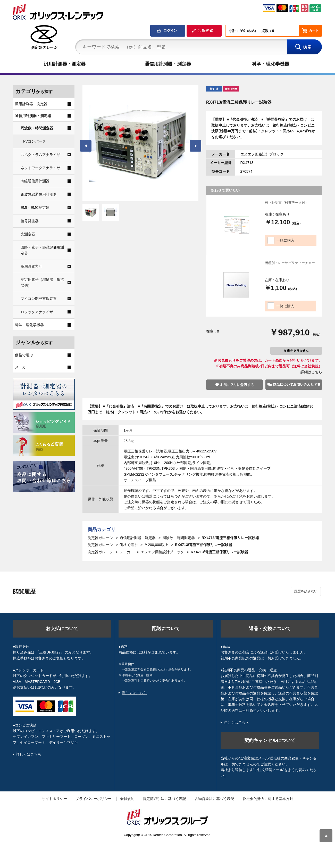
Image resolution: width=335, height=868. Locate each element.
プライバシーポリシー (94, 799)
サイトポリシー (54, 799)
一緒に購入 (286, 240)
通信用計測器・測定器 (168, 64)
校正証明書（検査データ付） (287, 202)
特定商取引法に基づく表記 (164, 799)
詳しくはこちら (29, 754)
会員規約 (127, 799)
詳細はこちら (311, 372)
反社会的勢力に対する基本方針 (268, 799)
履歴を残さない (306, 591)
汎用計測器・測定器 (65, 64)
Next (195, 146)
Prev (86, 146)
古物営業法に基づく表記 (214, 799)
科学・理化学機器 (271, 64)
